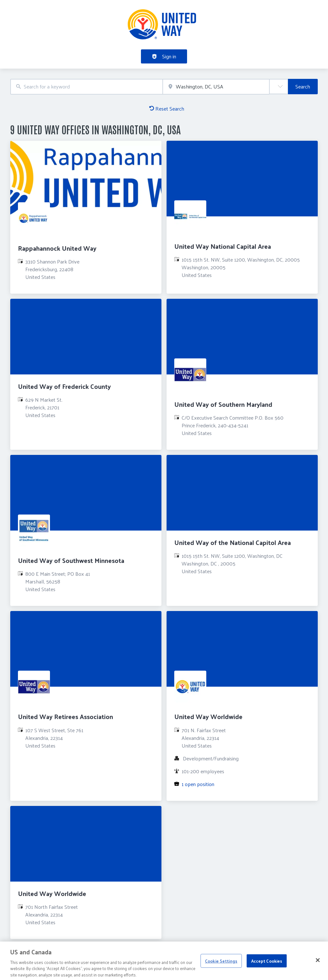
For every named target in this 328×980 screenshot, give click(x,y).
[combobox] (86, 87)
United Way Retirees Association (66, 716)
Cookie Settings (221, 964)
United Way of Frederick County (64, 386)
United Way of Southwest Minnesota (71, 560)
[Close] (318, 963)
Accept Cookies (267, 964)
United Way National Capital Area (223, 246)
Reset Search (167, 109)
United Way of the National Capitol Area (233, 542)
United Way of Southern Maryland (223, 404)
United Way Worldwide (208, 716)
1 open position (198, 784)
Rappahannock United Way (57, 248)
